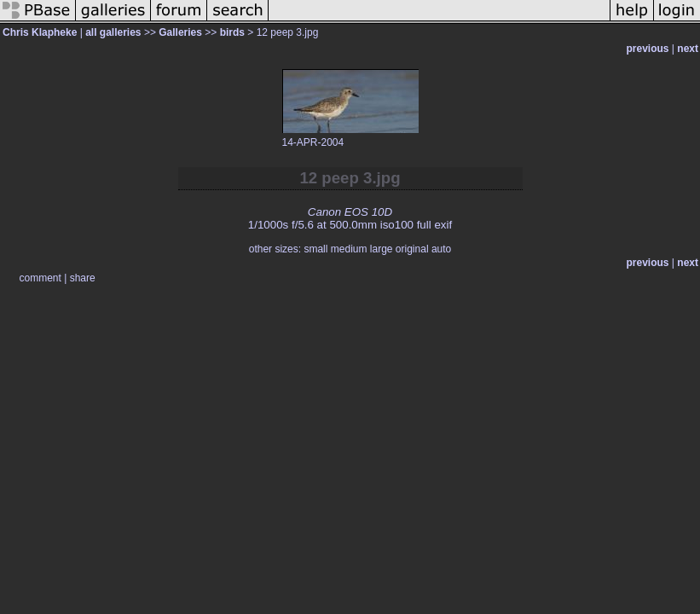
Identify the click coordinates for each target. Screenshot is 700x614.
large (382, 249)
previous (648, 49)
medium (349, 249)
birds (232, 32)
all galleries (113, 32)
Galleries (180, 32)
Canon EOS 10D (350, 212)
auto (441, 249)
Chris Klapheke (40, 32)
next (688, 49)
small (315, 249)
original (412, 249)
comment (40, 278)
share (83, 278)
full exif (434, 225)
